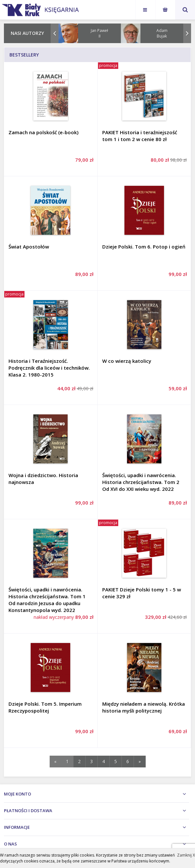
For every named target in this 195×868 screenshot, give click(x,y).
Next (187, 33)
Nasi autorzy (27, 33)
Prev (55, 33)
